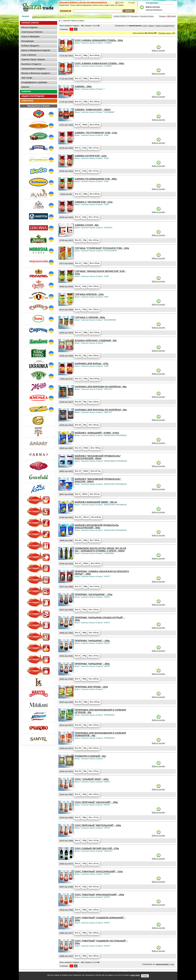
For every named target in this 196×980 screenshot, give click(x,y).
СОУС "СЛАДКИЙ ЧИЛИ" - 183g (92, 779)
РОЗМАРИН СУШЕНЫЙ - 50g (90, 756)
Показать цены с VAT (167, 33)
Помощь (162, 16)
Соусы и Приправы (31, 37)
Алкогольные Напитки (32, 32)
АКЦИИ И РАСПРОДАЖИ (33, 96)
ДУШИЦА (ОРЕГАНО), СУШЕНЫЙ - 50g (96, 340)
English (121, 2)
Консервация (28, 41)
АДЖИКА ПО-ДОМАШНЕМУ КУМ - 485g (96, 179)
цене (145, 26)
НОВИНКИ (26, 92)
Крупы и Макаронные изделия (36, 50)
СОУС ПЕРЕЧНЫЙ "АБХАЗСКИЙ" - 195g (96, 802)
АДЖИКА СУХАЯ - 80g (87, 225)
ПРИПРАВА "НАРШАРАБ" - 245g (92, 641)
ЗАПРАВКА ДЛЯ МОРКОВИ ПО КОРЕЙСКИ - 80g (101, 387)
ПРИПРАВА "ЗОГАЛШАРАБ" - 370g (94, 594)
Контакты (135, 16)
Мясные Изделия (30, 27)
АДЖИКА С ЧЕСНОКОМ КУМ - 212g (94, 202)
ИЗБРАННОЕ (27, 101)
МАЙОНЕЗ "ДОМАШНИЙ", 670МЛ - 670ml (97, 433)
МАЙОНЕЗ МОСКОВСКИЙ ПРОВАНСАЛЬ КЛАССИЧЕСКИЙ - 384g (97, 526)
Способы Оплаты (147, 16)
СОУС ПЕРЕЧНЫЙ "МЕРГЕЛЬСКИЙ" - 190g (98, 825)
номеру (151, 26)
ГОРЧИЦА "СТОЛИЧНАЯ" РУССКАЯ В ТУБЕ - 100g (102, 248)
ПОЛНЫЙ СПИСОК (30, 23)
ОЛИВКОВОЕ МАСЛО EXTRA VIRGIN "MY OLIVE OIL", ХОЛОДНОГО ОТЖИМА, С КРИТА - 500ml (101, 550)
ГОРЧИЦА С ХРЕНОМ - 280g (90, 317)
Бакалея (25, 87)
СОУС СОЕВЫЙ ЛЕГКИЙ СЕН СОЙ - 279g (97, 848)
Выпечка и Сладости (31, 64)
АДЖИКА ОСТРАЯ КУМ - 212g (91, 156)
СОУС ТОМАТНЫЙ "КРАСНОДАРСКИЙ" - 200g (100, 895)
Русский (132, 2)
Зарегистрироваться (154, 10)
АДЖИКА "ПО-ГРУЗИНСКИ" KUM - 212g (96, 133)
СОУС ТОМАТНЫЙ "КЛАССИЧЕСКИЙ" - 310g (99, 872)
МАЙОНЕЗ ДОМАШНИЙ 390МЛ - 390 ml (96, 502)
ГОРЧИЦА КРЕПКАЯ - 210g (89, 294)
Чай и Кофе (27, 78)
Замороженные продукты (34, 69)
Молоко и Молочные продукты (36, 73)
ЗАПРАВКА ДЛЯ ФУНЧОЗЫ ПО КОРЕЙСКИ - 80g (101, 410)
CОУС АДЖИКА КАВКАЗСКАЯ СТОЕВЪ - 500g (100, 63)
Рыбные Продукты (30, 46)
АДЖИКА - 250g (83, 87)
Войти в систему (158, 50)
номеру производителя (165, 26)
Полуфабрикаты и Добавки (34, 82)
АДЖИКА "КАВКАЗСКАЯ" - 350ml (93, 110)
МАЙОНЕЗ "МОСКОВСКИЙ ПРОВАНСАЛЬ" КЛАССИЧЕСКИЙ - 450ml (98, 457)
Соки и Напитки (29, 55)
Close (145, 976)
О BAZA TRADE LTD (121, 16)
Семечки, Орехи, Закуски (33, 59)
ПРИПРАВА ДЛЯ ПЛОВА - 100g (91, 687)
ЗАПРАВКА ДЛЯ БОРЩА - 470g (92, 364)
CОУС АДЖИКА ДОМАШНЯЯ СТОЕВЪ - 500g (99, 40)
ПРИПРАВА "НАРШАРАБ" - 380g (92, 664)
